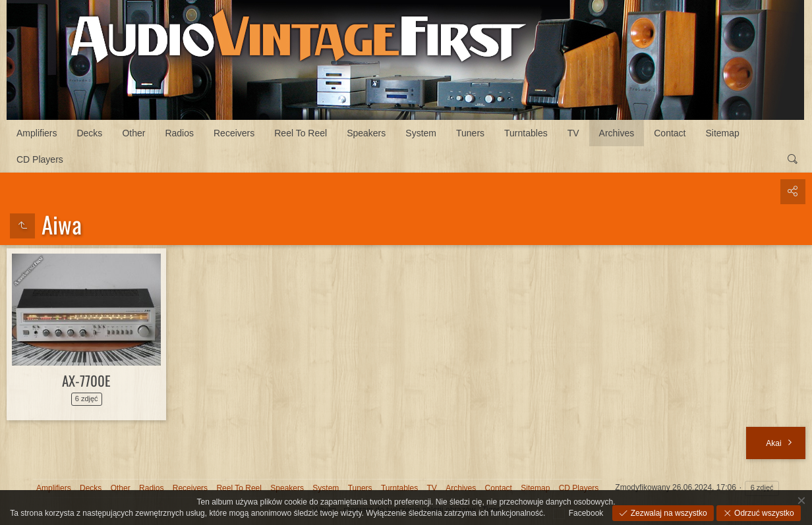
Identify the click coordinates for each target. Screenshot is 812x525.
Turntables (526, 133)
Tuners (470, 133)
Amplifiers (37, 133)
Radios (179, 133)
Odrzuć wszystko (763, 513)
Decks (89, 133)
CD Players (40, 159)
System (421, 133)
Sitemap (723, 133)
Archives (617, 133)
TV (573, 133)
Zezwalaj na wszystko (667, 513)
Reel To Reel (301, 133)
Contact (670, 133)
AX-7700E (86, 380)
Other (133, 133)
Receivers (234, 133)
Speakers (366, 133)
